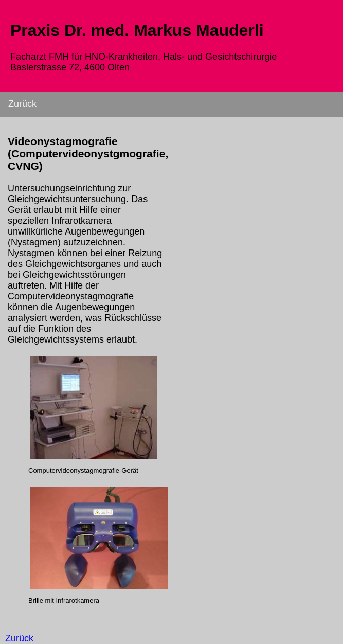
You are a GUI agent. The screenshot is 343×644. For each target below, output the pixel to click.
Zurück (22, 104)
